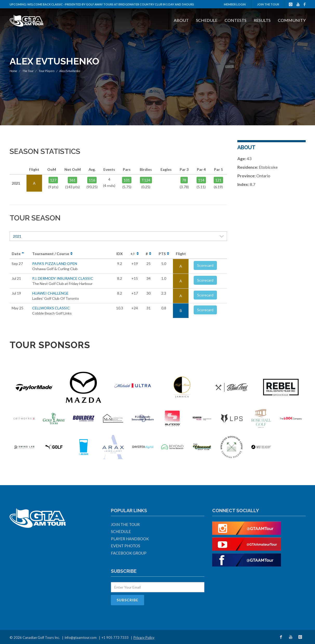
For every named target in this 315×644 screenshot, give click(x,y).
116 (92, 180)
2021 (118, 236)
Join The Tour (268, 4)
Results (262, 20)
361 (72, 180)
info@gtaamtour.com (81, 638)
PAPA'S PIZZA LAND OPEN (55, 264)
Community (292, 20)
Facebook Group (129, 553)
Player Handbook (130, 539)
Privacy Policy (144, 638)
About (181, 20)
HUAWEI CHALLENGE (50, 293)
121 (218, 180)
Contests (236, 20)
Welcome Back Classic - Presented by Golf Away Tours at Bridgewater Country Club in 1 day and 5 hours (111, 4)
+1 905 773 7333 (115, 638)
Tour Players (47, 71)
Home (13, 71)
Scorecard (205, 265)
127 (53, 180)
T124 (146, 180)
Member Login (235, 4)
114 (201, 180)
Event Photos (126, 546)
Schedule (207, 20)
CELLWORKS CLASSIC (51, 308)
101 (127, 180)
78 (184, 180)
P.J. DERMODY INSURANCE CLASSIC (63, 278)
